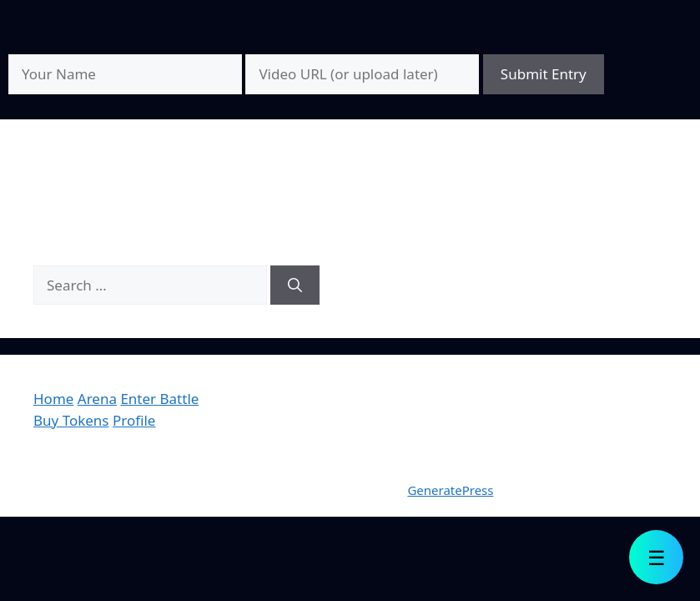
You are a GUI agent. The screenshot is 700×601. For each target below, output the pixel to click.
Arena (97, 399)
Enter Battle (159, 399)
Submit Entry (544, 74)
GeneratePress (450, 490)
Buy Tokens (71, 420)
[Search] (295, 285)
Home (53, 399)
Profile (134, 420)
